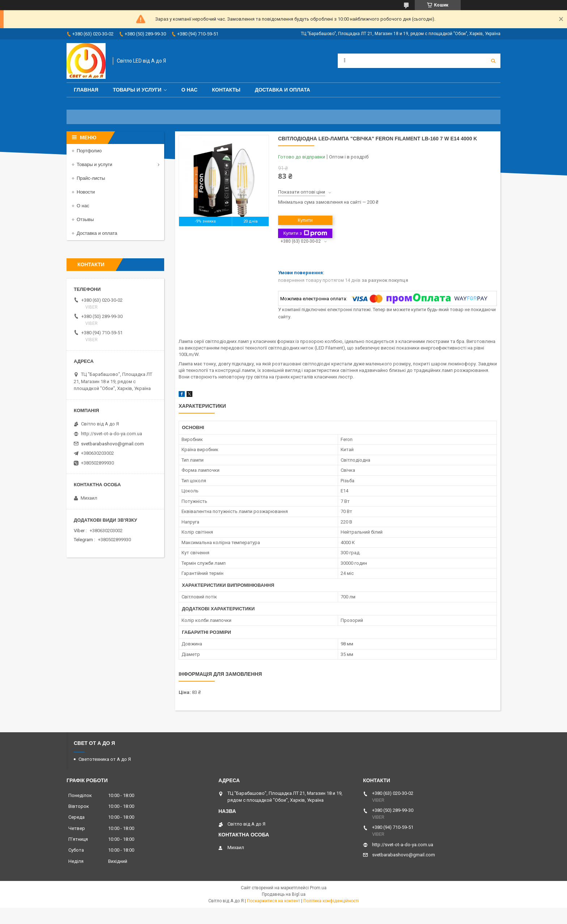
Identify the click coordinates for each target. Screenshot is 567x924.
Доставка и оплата (283, 90)
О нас (189, 90)
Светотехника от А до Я (105, 759)
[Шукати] (493, 61)
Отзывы (85, 219)
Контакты (226, 90)
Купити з (305, 233)
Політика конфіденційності (331, 901)
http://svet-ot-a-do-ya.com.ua (112, 434)
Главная (86, 90)
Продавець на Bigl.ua (284, 894)
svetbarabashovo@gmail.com (112, 444)
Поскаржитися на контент (274, 901)
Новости (86, 192)
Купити (305, 220)
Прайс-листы (91, 178)
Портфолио (89, 151)
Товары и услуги (137, 90)
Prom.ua (318, 888)
